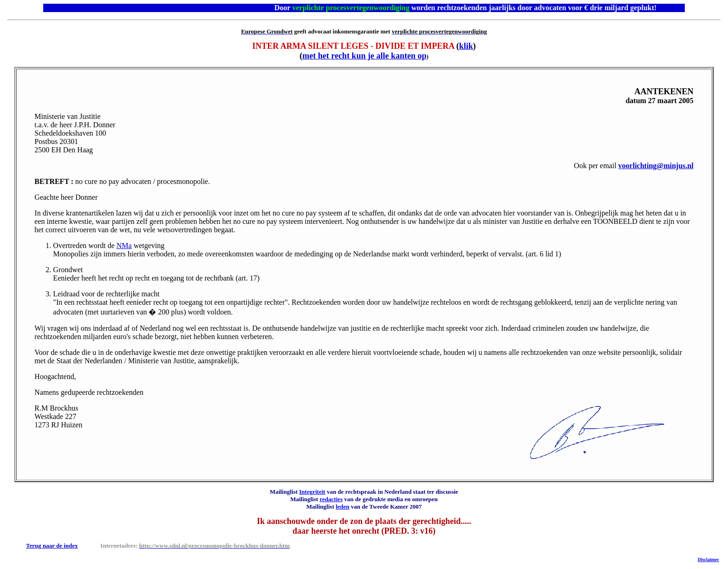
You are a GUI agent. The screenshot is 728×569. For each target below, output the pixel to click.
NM (124, 245)
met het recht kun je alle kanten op (364, 56)
